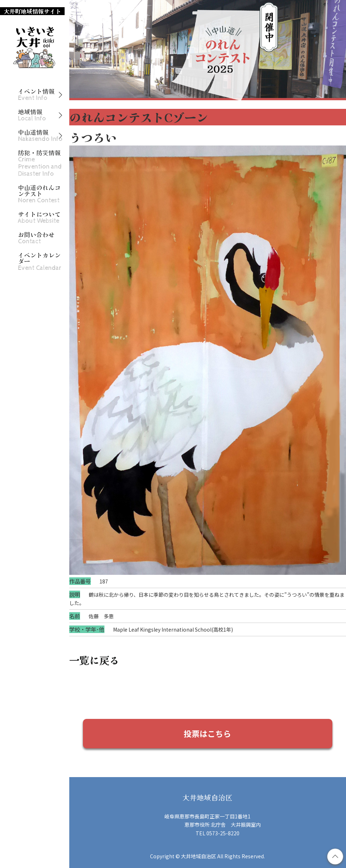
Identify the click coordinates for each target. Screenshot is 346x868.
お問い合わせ (36, 238)
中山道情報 (40, 136)
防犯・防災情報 (40, 163)
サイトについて (39, 218)
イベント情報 (36, 95)
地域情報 (32, 115)
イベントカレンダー (40, 262)
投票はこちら (207, 733)
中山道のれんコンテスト (39, 194)
